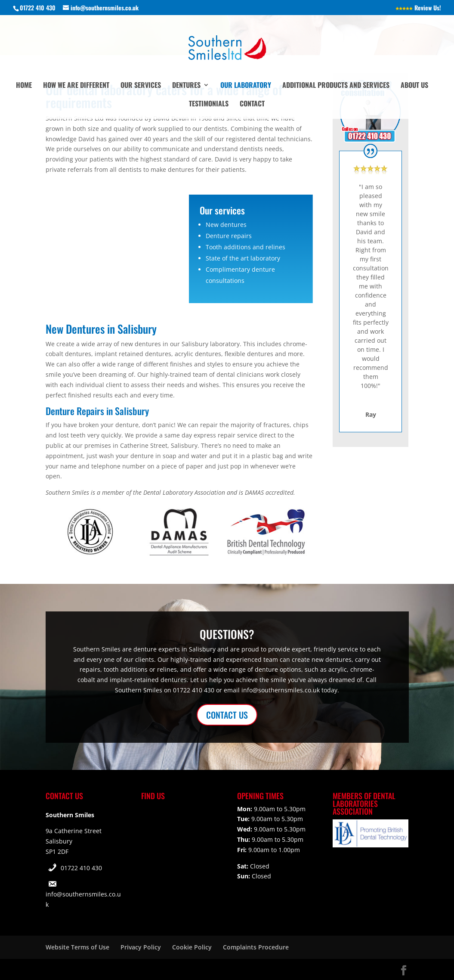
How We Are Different (76, 86)
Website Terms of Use (77, 947)
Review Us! (418, 8)
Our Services (141, 86)
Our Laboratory (246, 86)
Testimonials (209, 104)
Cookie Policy (192, 947)
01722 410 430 (81, 868)
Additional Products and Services (336, 86)
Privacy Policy (141, 947)
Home (24, 86)
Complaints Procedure (256, 947)
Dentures (186, 86)
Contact (252, 104)
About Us (414, 86)
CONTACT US (227, 715)
